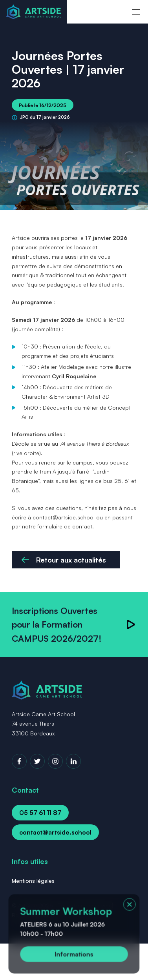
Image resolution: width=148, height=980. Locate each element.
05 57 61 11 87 (40, 813)
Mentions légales (33, 881)
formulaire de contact (65, 526)
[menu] (136, 12)
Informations (74, 955)
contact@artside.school (64, 517)
